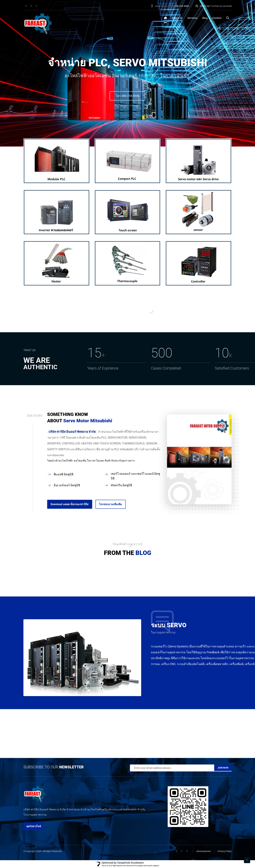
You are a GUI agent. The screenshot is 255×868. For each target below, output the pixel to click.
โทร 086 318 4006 (127, 96)
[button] (26, 6)
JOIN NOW (223, 768)
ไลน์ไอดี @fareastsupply (127, 105)
